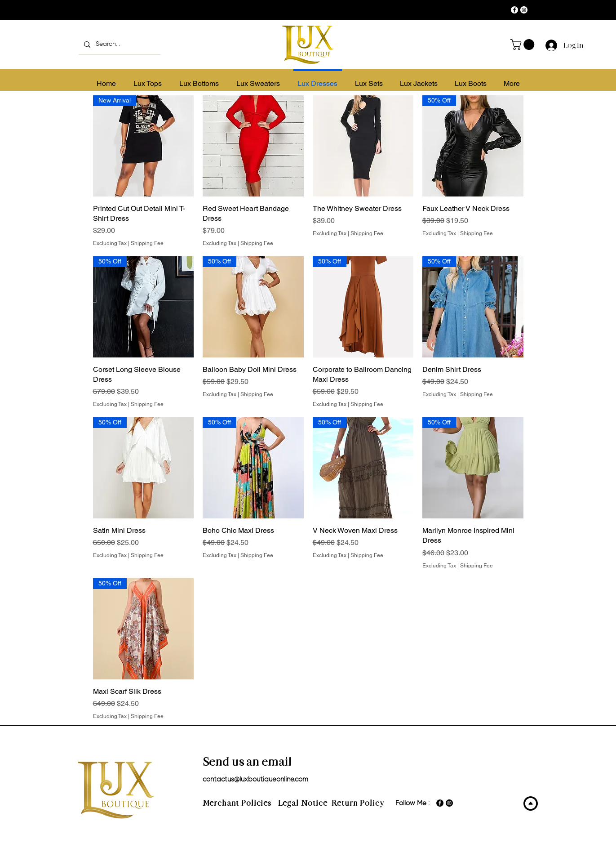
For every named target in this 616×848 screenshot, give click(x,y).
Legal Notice (303, 803)
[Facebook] (514, 10)
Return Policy (358, 803)
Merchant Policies (240, 803)
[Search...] (119, 44)
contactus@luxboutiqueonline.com (255, 779)
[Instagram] (524, 10)
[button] (524, 45)
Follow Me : (412, 803)
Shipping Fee (147, 243)
